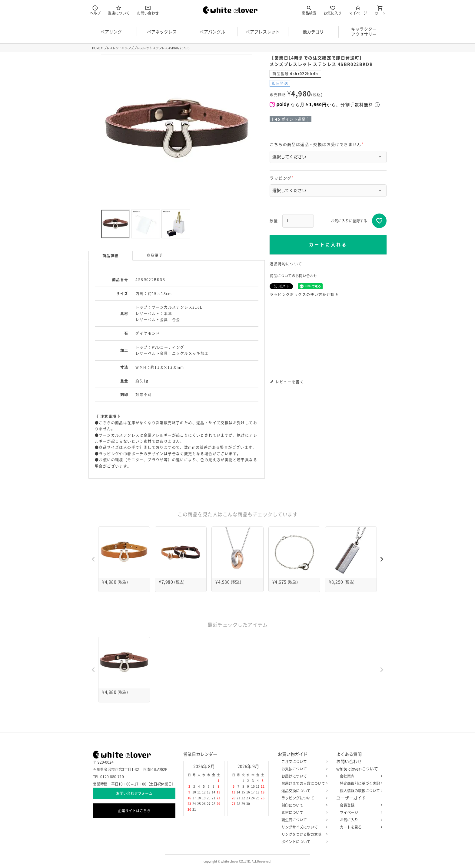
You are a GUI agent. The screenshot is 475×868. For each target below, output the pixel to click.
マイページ (358, 10)
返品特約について (286, 264)
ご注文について (303, 762)
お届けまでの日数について (303, 783)
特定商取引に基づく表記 (360, 783)
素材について (303, 812)
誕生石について (303, 820)
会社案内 (360, 776)
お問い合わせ (148, 10)
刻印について (303, 805)
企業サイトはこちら (134, 811)
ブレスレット (113, 48)
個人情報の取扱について (360, 791)
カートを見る (360, 827)
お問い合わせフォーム (134, 793)
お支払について (303, 769)
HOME (96, 48)
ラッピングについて (303, 798)
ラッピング (282, 178)
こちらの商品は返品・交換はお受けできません (317, 145)
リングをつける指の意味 (303, 834)
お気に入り (333, 10)
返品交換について (303, 791)
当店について (119, 10)
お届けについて (303, 776)
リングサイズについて (303, 827)
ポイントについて (303, 842)
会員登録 (360, 805)
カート (380, 10)
